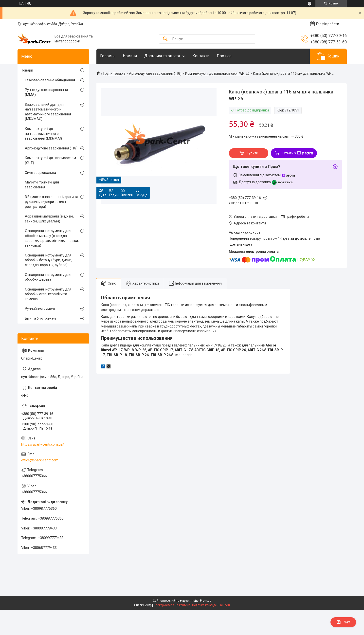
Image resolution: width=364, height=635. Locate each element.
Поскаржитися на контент (172, 605)
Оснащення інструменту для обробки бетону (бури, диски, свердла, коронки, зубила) (48, 260)
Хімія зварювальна (40, 173)
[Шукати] (165, 39)
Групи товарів (114, 73)
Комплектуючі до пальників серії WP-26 (217, 73)
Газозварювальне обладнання (50, 80)
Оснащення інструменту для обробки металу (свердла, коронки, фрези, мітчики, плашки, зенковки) (52, 238)
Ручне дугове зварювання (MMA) (46, 92)
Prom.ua (206, 601)
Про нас (224, 56)
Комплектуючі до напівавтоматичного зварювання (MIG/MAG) (44, 134)
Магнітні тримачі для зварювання (42, 185)
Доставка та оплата (162, 56)
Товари (27, 70)
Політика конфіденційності (211, 605)
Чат (343, 622)
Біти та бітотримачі (40, 318)
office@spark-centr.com (40, 460)
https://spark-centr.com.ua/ (43, 444)
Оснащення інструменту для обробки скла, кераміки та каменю (48, 294)
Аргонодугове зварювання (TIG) (155, 73)
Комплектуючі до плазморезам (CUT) (50, 160)
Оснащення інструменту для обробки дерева (48, 277)
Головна (108, 56)
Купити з (298, 153)
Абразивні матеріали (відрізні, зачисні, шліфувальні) (49, 219)
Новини (130, 56)
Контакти (201, 56)
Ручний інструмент (40, 308)
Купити (252, 153)
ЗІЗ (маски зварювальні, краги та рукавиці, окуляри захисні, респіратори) (52, 202)
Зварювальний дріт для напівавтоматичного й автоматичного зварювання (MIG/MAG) (48, 112)
